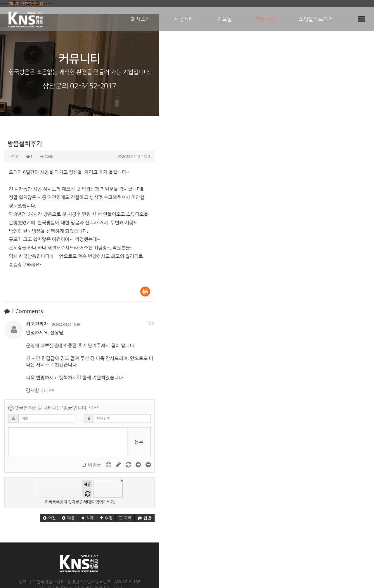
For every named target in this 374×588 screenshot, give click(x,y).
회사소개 (141, 19)
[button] (253, 486)
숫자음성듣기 (195, 453)
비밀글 (295, 433)
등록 (342, 410)
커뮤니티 (265, 19)
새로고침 (195, 462)
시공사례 (184, 19)
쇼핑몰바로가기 (316, 19)
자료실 (225, 19)
